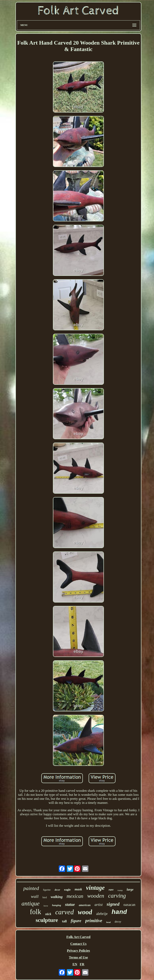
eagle (67, 890)
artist (99, 905)
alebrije (102, 914)
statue (70, 904)
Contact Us (79, 944)
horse (46, 906)
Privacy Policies (79, 951)
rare (111, 890)
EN (75, 964)
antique (30, 903)
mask (78, 889)
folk (35, 912)
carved (64, 912)
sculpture (47, 920)
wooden (96, 896)
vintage (95, 888)
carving (117, 896)
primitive (94, 921)
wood (85, 912)
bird (45, 897)
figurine (47, 890)
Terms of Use (79, 957)
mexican (75, 896)
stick (48, 914)
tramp (120, 890)
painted (31, 888)
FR (82, 964)
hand (119, 912)
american (85, 905)
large (130, 889)
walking (57, 897)
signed (113, 904)
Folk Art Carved (78, 937)
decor (57, 890)
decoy (118, 922)
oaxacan (129, 905)
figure (76, 921)
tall (64, 921)
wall (35, 896)
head (108, 922)
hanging (57, 905)
